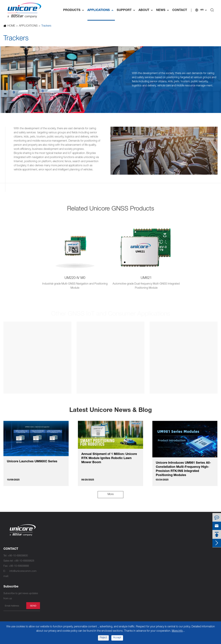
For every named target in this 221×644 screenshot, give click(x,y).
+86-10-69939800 (18, 556)
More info (177, 631)
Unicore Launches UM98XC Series (32, 462)
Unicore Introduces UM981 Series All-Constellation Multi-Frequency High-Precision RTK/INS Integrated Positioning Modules (183, 469)
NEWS (163, 10)
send (33, 606)
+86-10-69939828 (24, 561)
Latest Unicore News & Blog (111, 411)
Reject (103, 638)
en (202, 10)
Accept (117, 638)
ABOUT (146, 10)
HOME (11, 26)
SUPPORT (127, 10)
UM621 (146, 278)
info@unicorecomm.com (23, 571)
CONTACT (180, 10)
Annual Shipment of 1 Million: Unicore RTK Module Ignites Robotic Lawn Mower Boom (109, 458)
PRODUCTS (74, 10)
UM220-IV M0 (75, 278)
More (111, 495)
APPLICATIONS (101, 10)
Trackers (46, 26)
